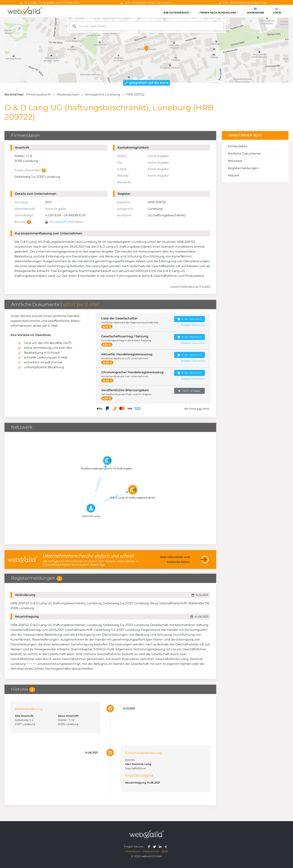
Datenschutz (151, 851)
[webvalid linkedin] (161, 847)
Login (277, 11)
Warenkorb (255, 11)
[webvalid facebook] (150, 847)
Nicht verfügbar (190, 391)
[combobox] (146, 26)
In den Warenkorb (189, 319)
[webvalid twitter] (155, 847)
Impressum (133, 851)
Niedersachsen (68, 94)
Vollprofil (61, 222)
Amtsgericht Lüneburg (103, 94)
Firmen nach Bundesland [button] (218, 13)
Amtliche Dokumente (244, 154)
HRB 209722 (135, 94)
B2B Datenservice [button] (176, 13)
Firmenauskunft (38, 94)
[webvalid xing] (166, 847)
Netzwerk (235, 161)
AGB (165, 851)
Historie (234, 175)
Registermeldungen (243, 168)
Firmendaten (238, 146)
